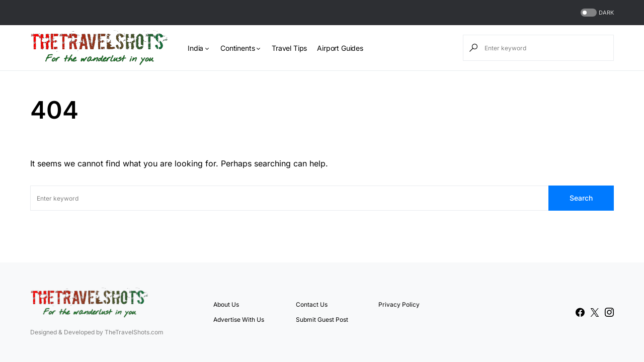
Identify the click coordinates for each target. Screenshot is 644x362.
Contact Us (312, 304)
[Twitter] (595, 312)
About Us (226, 304)
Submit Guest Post (322, 320)
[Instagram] (609, 312)
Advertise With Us (239, 320)
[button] (596, 13)
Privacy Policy (399, 304)
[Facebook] (580, 312)
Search (581, 198)
